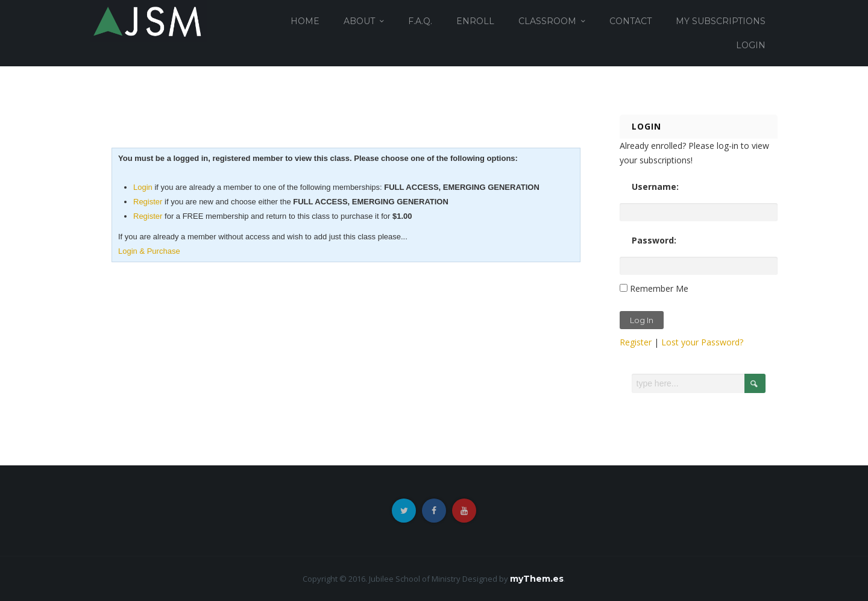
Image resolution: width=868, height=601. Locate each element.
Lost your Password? (702, 342)
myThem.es (537, 579)
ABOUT (359, 21)
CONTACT (631, 21)
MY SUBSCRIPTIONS (721, 21)
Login (143, 187)
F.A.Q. (420, 21)
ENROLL (475, 21)
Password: (654, 240)
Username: (655, 187)
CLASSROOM (547, 21)
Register (148, 202)
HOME (305, 21)
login (751, 45)
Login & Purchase (149, 251)
